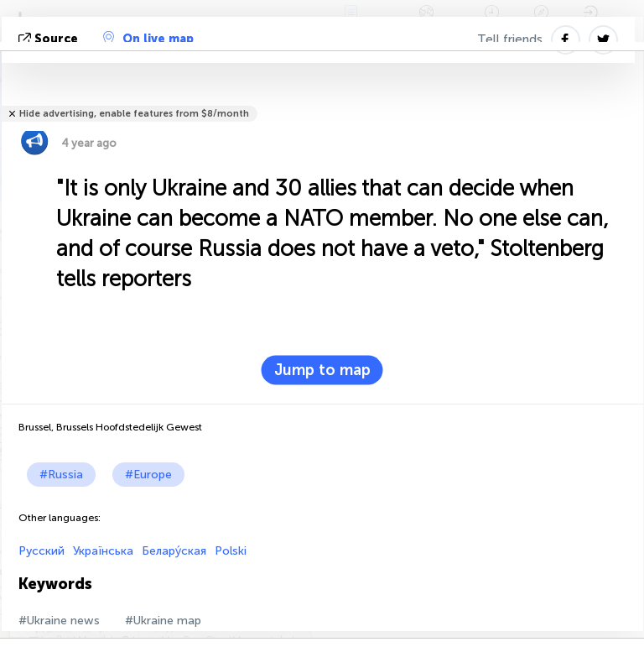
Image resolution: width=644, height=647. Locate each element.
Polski (231, 551)
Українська (103, 551)
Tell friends (510, 39)
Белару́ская (174, 551)
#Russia (61, 475)
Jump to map (322, 370)
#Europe (148, 475)
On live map (148, 39)
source (50, 39)
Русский (42, 551)
